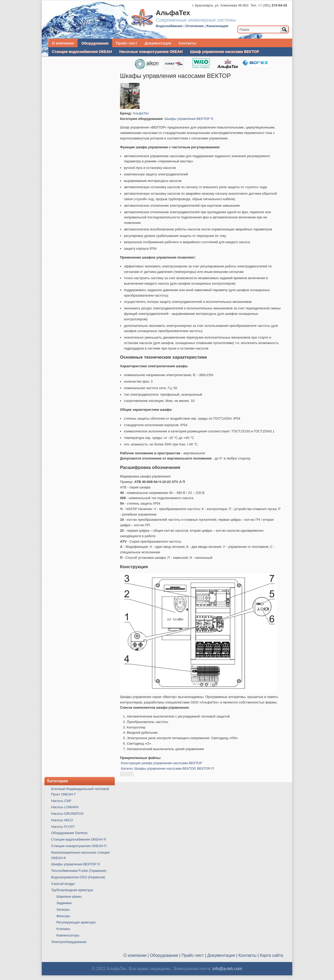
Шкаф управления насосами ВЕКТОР (225, 52)
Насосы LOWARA (65, 807)
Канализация (217, 26)
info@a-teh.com (227, 969)
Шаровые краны (69, 896)
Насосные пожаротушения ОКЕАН (151, 52)
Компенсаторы (68, 935)
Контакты (187, 43)
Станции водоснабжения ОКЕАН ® (79, 839)
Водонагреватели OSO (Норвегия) (78, 877)
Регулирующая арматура (76, 922)
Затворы (63, 909)
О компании (63, 43)
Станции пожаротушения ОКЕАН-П (79, 846)
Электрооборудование (69, 942)
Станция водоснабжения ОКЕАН (82, 52)
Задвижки (64, 903)
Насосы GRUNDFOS (67, 814)
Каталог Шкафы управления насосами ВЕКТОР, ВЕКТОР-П (168, 768)
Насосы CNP (61, 801)
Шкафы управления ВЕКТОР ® (189, 119)
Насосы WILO (62, 820)
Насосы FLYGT (63, 827)
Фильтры (63, 916)
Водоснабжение (169, 26)
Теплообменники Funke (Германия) (79, 871)
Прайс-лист (127, 43)
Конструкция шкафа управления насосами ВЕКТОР (162, 763)
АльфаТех (141, 113)
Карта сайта (272, 955)
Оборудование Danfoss (69, 833)
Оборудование (95, 43)
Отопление (194, 26)
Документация (158, 43)
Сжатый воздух (63, 884)
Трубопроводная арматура (72, 890)
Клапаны (63, 929)
